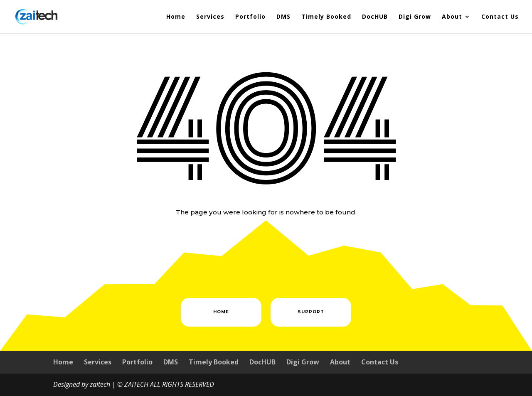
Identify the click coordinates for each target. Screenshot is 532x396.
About (452, 17)
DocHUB (375, 17)
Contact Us (500, 17)
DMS (283, 17)
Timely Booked (326, 17)
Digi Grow (415, 17)
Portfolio (250, 17)
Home (176, 17)
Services (210, 17)
